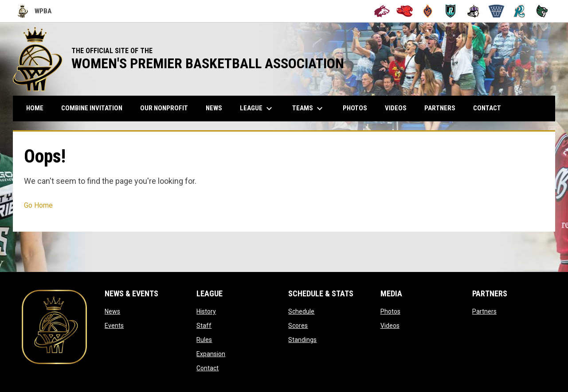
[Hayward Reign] (473, 11)
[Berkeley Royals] (451, 11)
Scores (298, 326)
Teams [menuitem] (309, 109)
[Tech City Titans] (542, 11)
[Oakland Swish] (496, 11)
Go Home (38, 205)
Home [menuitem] (35, 108)
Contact (208, 368)
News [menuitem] (214, 108)
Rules (204, 340)
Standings (302, 340)
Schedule (301, 311)
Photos (390, 311)
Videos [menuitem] (396, 108)
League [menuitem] (257, 109)
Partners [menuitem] (440, 108)
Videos (390, 326)
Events (114, 326)
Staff (204, 326)
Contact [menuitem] (487, 108)
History (206, 311)
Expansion (211, 354)
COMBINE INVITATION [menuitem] (95, 108)
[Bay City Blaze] (428, 11)
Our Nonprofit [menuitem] (167, 108)
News (112, 311)
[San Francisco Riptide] (519, 11)
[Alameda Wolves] (382, 11)
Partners (484, 311)
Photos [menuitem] (355, 108)
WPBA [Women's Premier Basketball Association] (35, 11)
